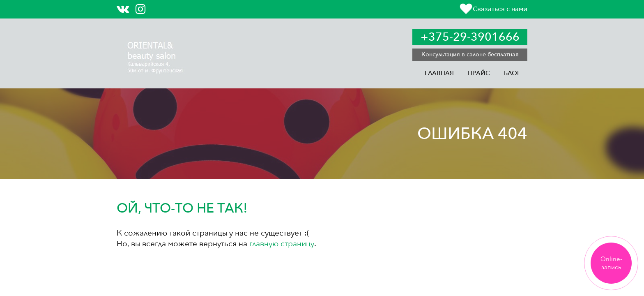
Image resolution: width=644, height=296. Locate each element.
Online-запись (611, 263)
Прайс (479, 73)
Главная (439, 73)
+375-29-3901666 (470, 37)
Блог (512, 73)
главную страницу (282, 244)
